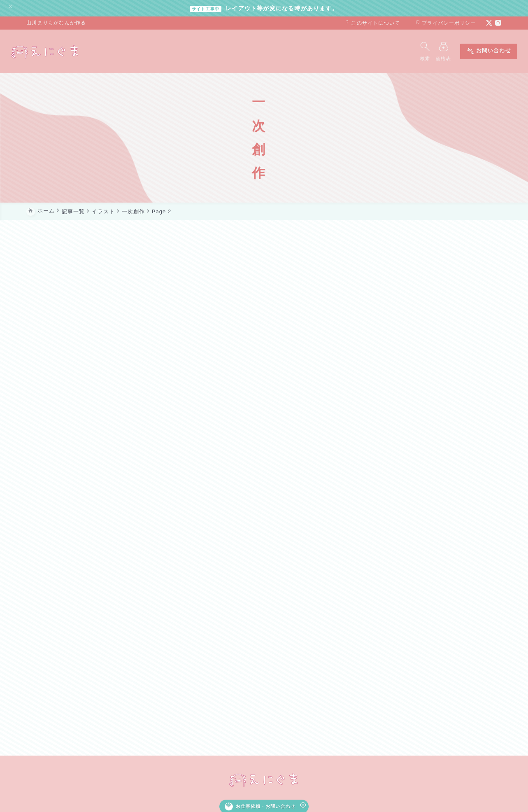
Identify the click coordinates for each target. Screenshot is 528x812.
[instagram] (498, 23)
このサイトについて (372, 23)
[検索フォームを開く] (409, 51)
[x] (489, 23)
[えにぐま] (61, 51)
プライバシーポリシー (445, 23)
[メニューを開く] (429, 51)
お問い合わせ (473, 52)
